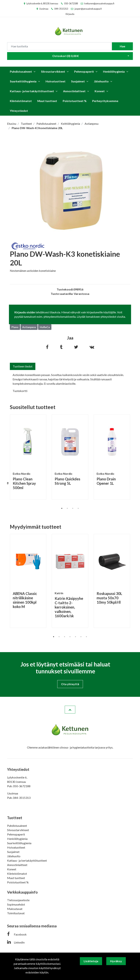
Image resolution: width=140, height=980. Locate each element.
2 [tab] (67, 508)
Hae (122, 46)
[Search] (60, 46)
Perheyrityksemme (105, 101)
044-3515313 (61, 9)
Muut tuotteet (47, 101)
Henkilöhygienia (114, 71)
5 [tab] (75, 637)
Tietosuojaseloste (18, 900)
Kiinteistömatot (21, 101)
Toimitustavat (16, 913)
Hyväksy (116, 961)
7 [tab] (86, 637)
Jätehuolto (101, 81)
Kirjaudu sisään (25, 312)
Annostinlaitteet (74, 91)
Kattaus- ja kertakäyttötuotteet (32, 91)
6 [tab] (81, 637)
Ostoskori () (66, 56)
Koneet (100, 91)
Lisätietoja (91, 961)
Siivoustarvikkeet (53, 71)
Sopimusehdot (16, 904)
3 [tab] (73, 508)
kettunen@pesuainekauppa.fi (99, 3)
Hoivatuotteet (56, 81)
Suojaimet (78, 81)
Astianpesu (29, 327)
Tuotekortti (20, 391)
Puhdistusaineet (21, 71)
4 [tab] (78, 508)
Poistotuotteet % (75, 101)
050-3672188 (71, 3)
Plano (15, 327)
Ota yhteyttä (70, 684)
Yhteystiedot (19, 111)
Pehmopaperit (84, 71)
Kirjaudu (70, 14)
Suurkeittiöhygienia (23, 81)
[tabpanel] (28, 457)
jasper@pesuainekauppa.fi (88, 9)
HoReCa (45, 327)
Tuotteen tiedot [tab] (23, 366)
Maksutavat (15, 909)
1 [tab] (62, 508)
